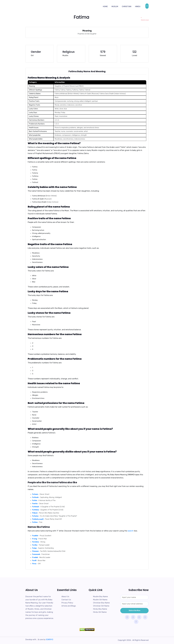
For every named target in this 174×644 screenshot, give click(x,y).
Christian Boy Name (101, 603)
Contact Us (66, 600)
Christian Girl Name (101, 606)
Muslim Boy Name (100, 597)
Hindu (138, 6)
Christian (127, 6)
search (130, 531)
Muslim (115, 6)
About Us (65, 597)
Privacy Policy (67, 603)
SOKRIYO (50, 640)
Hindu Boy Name (100, 609)
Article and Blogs (69, 606)
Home (105, 6)
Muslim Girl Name (100, 600)
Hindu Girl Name (100, 612)
